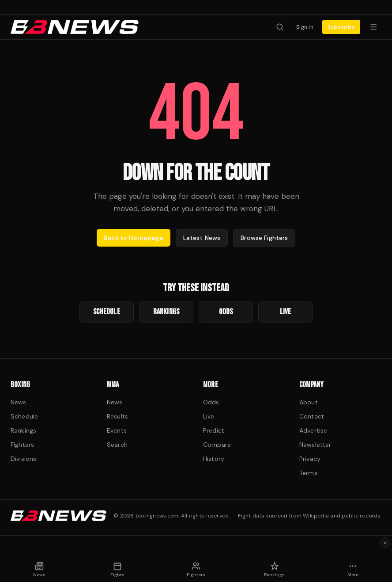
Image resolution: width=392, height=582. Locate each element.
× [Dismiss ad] (385, 543)
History (214, 459)
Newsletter (315, 445)
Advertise (313, 430)
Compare (217, 445)
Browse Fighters (264, 238)
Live (209, 416)
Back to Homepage (134, 238)
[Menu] (373, 27)
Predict (214, 430)
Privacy (310, 459)
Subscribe (341, 27)
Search (117, 445)
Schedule (24, 416)
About (309, 402)
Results (117, 416)
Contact (312, 416)
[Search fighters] (280, 27)
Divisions (23, 459)
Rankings (23, 430)
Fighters (22, 445)
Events (117, 430)
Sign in (305, 27)
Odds (211, 402)
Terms (308, 473)
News (19, 402)
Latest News (202, 238)
